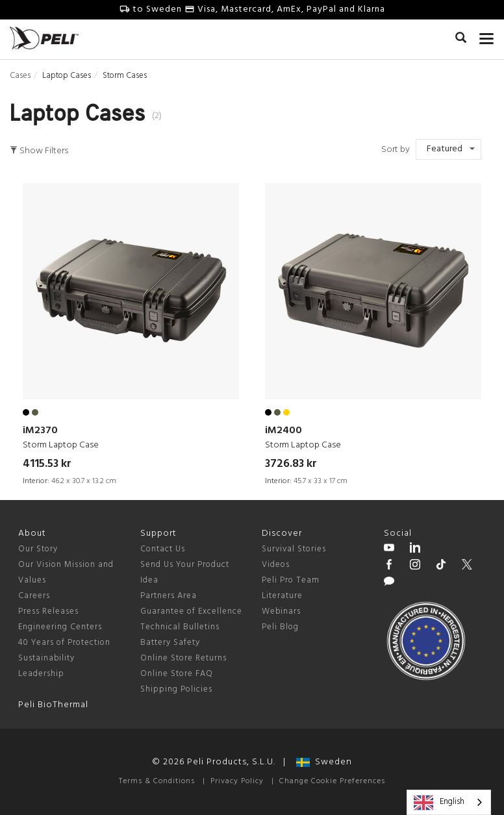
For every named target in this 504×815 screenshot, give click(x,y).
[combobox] (449, 802)
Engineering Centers (60, 627)
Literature (282, 596)
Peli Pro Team (291, 580)
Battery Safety (170, 643)
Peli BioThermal (53, 705)
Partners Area (169, 596)
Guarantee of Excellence (191, 611)
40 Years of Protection (64, 643)
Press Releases (48, 611)
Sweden (324, 762)
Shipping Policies (176, 689)
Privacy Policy (237, 781)
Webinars (281, 611)
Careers (34, 596)
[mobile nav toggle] (487, 36)
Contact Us (163, 549)
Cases (20, 76)
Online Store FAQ (177, 674)
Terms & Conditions (157, 781)
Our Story (38, 549)
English (439, 803)
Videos (276, 565)
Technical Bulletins (180, 627)
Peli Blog (280, 627)
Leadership (41, 674)
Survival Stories (294, 549)
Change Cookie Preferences (332, 781)
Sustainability (46, 658)
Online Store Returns (183, 658)
